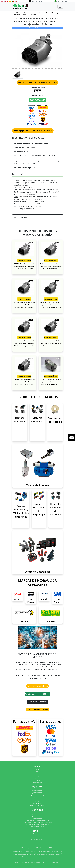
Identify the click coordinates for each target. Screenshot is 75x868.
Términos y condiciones (55, 862)
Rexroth (44, 599)
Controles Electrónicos (37, 572)
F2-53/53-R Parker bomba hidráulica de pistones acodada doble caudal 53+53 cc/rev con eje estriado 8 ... (51, 382)
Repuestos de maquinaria (37, 805)
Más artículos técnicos (38, 826)
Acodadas (17, 15)
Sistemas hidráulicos (38, 794)
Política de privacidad (35, 862)
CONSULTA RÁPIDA (24, 260)
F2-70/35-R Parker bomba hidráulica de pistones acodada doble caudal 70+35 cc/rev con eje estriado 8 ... (51, 305)
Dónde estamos (37, 838)
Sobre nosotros (37, 834)
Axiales (48, 13)
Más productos (38, 804)
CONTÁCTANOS (38, 100)
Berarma (24, 621)
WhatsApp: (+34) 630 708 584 (37, 694)
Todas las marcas (38, 783)
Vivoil (37, 777)
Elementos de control (37, 796)
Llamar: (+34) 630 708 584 (37, 709)
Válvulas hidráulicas (37, 485)
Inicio (14, 13)
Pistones (42, 13)
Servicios (37, 836)
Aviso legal (27, 862)
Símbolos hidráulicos (37, 815)
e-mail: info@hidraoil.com (38, 686)
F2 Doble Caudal (33, 15)
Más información (20, 217)
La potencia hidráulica (37, 813)
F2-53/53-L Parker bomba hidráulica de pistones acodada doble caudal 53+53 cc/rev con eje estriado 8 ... (24, 382)
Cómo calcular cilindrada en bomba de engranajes (37, 823)
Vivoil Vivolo (51, 621)
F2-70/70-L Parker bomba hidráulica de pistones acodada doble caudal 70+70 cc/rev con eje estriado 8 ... (24, 266)
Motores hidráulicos (37, 792)
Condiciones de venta (19, 862)
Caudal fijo (55, 13)
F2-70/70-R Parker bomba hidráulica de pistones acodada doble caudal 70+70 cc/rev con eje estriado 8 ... (51, 266)
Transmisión (37, 802)
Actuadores (37, 798)
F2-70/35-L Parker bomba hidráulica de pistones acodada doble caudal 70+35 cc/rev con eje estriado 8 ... (24, 305)
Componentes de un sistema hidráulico (37, 821)
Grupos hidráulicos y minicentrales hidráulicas (38, 824)
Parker (24, 15)
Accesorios (37, 800)
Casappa (37, 781)
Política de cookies (45, 862)
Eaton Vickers (37, 775)
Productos (20, 13)
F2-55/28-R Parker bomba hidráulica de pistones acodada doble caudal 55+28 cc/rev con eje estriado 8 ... (51, 343)
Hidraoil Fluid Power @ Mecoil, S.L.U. (43, 848)
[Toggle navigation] (60, 7)
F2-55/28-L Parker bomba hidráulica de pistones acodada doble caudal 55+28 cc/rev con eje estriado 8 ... (24, 343)
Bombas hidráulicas (31, 13)
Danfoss (18, 599)
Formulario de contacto (37, 702)
